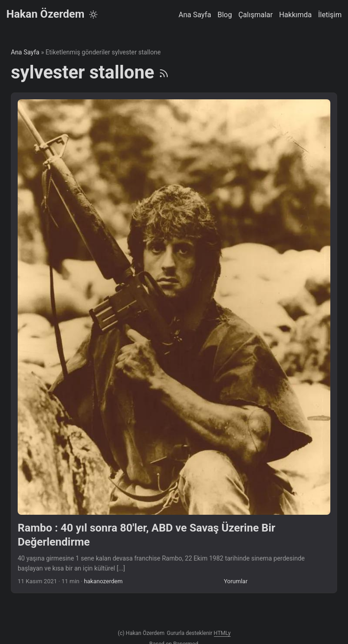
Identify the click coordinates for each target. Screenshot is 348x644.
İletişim (330, 15)
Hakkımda (295, 15)
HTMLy (222, 633)
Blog (225, 15)
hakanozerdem (103, 581)
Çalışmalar (256, 15)
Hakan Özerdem (45, 14)
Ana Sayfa (195, 15)
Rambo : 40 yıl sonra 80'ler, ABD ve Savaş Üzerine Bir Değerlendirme (147, 535)
